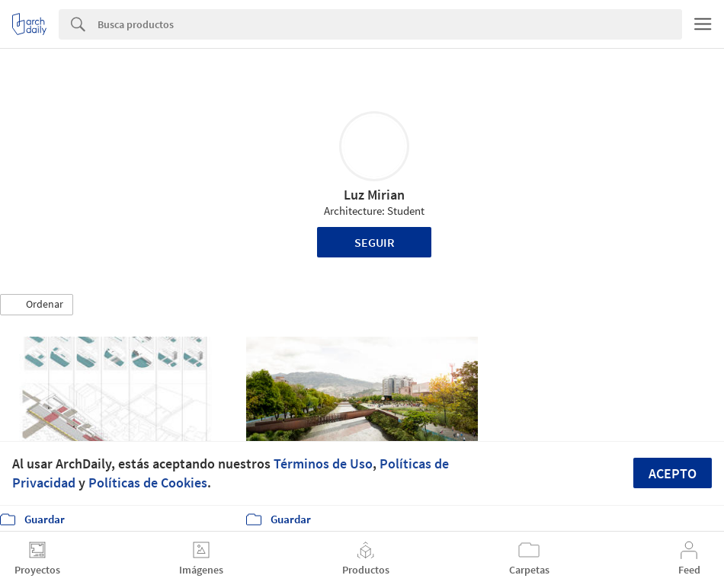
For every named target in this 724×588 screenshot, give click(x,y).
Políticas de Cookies (148, 483)
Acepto (673, 473)
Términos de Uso (323, 463)
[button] (37, 305)
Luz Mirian (374, 195)
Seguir (375, 242)
